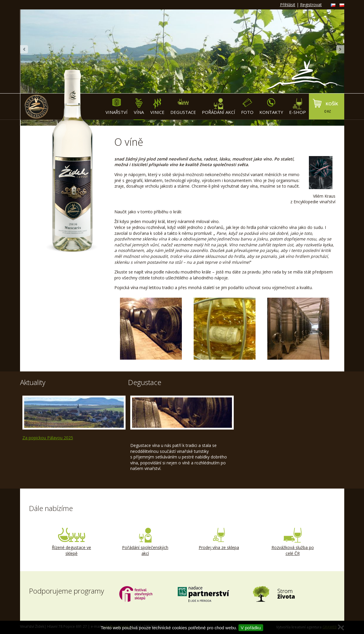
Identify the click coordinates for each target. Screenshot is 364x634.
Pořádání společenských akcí (145, 542)
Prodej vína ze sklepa (219, 539)
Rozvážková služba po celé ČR (293, 542)
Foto (247, 107)
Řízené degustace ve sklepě (72, 542)
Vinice (157, 107)
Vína (139, 107)
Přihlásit (288, 5)
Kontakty (271, 107)
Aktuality (33, 382)
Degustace (183, 107)
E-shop (298, 107)
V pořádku (251, 628)
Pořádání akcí (219, 107)
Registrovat (311, 5)
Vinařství (117, 107)
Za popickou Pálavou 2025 (48, 438)
